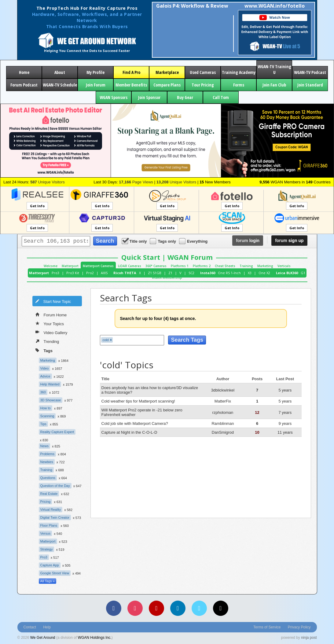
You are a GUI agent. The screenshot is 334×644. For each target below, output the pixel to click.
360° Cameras (156, 266)
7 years (285, 412)
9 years (285, 423)
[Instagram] (135, 608)
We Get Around (43, 638)
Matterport (70, 266)
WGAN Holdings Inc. (95, 638)
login (248, 241)
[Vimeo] (199, 608)
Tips (43, 424)
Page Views (136, 182)
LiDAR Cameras (130, 266)
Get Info (37, 206)
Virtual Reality (51, 510)
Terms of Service (267, 627)
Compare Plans (167, 85)
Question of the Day (55, 486)
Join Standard (310, 85)
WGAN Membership (167, 278)
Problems (47, 454)
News (45, 446)
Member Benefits (131, 85)
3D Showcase (51, 400)
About (60, 72)
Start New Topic (53, 301)
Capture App (50, 565)
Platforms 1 (180, 266)
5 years (285, 390)
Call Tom (221, 97)
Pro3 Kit (73, 273)
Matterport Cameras (98, 266)
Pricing (46, 502)
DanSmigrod (223, 432)
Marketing (265, 266)
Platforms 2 (202, 266)
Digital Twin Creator (55, 517)
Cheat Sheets (225, 266)
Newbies (47, 462)
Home (24, 72)
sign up (289, 241)
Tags (44, 350)
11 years (285, 432)
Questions (48, 478)
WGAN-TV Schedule (60, 85)
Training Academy (239, 72)
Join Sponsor (149, 97)
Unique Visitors (48, 182)
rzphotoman (223, 412)
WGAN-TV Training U (274, 69)
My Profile (95, 72)
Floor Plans (49, 525)
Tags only (163, 241)
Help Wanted (50, 384)
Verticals (284, 266)
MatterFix (223, 401)
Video (45, 368)
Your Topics (50, 323)
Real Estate (49, 494)
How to (46, 408)
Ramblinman (223, 423)
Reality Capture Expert (57, 432)
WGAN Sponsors (114, 97)
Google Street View (55, 573)
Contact (30, 627)
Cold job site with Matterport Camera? (135, 423)
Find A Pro (131, 72)
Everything (194, 241)
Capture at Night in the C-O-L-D (129, 432)
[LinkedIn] (178, 608)
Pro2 (90, 273)
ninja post (309, 638)
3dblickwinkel (223, 390)
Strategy (47, 549)
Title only (135, 241)
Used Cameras (203, 72)
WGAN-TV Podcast (310, 72)
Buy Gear (185, 97)
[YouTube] (156, 608)
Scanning (47, 416)
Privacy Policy (299, 627)
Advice (45, 376)
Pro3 (55, 273)
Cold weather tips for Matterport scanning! (138, 401)
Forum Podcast (24, 85)
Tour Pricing (203, 85)
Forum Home (51, 315)
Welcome (51, 266)
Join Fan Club (274, 85)
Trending (47, 341)
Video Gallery (51, 332)
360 (43, 392)
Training (246, 266)
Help (47, 627)
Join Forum (96, 85)
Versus (46, 533)
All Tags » (48, 581)
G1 (303, 273)
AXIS (104, 273)
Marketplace (167, 72)
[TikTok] (221, 608)
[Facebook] (114, 608)
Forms (239, 85)
